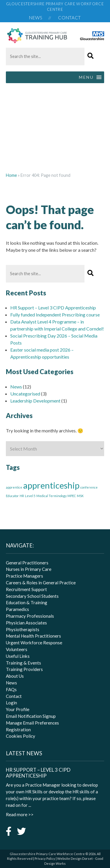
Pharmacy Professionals (30, 616)
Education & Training (27, 602)
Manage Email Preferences (32, 723)
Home (11, 175)
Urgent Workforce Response (34, 643)
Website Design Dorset (75, 858)
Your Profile (18, 709)
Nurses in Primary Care (29, 569)
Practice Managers (24, 576)
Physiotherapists (23, 629)
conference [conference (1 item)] (89, 487)
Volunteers (17, 649)
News (36, 18)
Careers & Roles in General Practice (41, 583)
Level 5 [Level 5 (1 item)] (30, 496)
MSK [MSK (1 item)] (80, 496)
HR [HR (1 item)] (22, 496)
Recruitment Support (26, 589)
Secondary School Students (32, 596)
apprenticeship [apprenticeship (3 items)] (51, 485)
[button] (91, 56)
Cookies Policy (21, 736)
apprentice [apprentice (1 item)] (14, 487)
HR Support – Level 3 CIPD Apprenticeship (53, 308)
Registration (18, 730)
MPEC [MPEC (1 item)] (72, 496)
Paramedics (17, 609)
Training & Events (23, 663)
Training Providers (24, 669)
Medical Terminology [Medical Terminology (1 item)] (51, 496)
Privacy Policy (45, 858)
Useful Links (18, 656)
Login (11, 703)
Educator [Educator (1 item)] (12, 496)
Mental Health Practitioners (33, 636)
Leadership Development (35, 401)
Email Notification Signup (31, 716)
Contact (69, 18)
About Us (15, 676)
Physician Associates (26, 623)
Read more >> (20, 814)
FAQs (11, 689)
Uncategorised (25, 394)
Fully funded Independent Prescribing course (55, 315)
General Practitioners (27, 563)
